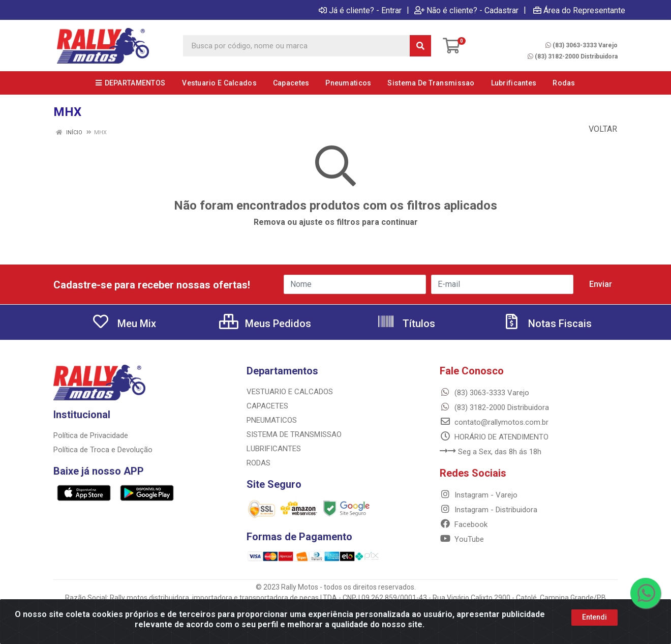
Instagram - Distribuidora (489, 510)
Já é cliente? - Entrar (360, 10)
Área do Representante (579, 10)
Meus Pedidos (265, 324)
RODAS (258, 463)
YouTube (462, 539)
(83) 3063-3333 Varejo (582, 45)
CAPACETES (267, 406)
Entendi (594, 617)
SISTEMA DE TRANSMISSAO (294, 434)
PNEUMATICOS (272, 420)
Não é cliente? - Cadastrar (466, 10)
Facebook (464, 524)
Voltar (598, 129)
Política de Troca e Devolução (103, 450)
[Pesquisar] (420, 46)
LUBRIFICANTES (274, 449)
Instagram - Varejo (479, 495)
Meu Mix (124, 324)
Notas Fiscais (547, 324)
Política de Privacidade (91, 435)
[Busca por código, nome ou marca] (297, 46)
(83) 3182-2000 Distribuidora (573, 56)
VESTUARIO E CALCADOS (290, 392)
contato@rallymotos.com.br (494, 422)
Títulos (406, 324)
